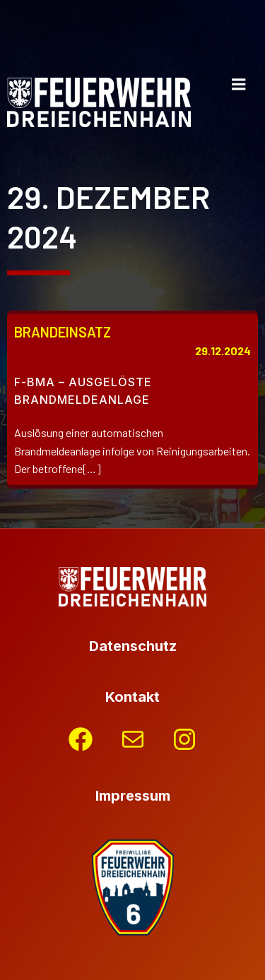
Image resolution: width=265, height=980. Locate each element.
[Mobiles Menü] (239, 85)
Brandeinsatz (63, 332)
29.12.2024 (223, 351)
